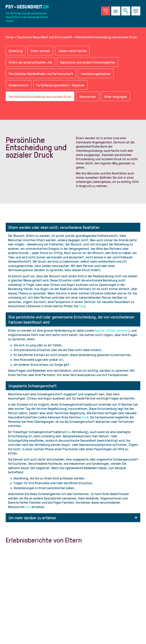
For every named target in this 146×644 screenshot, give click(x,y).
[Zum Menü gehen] (136, 11)
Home (10, 37)
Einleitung (16, 51)
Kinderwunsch (19, 85)
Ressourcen (88, 96)
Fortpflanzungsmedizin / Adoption (60, 85)
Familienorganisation (96, 74)
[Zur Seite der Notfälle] (106, 11)
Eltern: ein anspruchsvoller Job (30, 62)
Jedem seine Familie (72, 51)
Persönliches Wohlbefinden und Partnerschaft (41, 74)
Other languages (115, 96)
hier (81, 306)
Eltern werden (40, 51)
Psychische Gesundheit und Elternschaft (45, 37)
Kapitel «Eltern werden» (112, 330)
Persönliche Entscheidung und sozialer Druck (40, 96)
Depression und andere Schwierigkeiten (88, 62)
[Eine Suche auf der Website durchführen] (126, 11)
